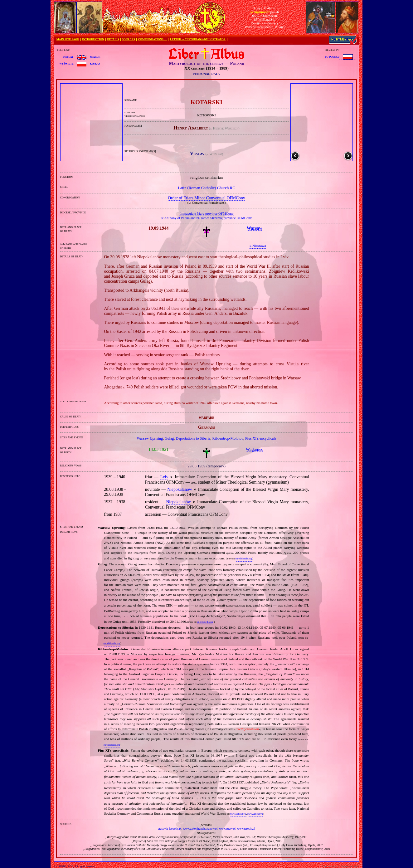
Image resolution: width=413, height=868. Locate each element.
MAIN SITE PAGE (68, 39)
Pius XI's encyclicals (261, 438)
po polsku (332, 56)
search (95, 56)
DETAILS (113, 39)
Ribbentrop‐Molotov (228, 438)
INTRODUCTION (93, 39)
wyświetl (66, 63)
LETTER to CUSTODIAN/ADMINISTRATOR (198, 39)
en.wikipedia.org (244, 559)
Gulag (169, 438)
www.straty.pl (227, 829)
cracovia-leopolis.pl (170, 829)
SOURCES (129, 39)
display (68, 56)
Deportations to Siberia (193, 438)
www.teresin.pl (246, 829)
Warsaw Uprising (150, 438)
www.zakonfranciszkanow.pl (200, 829)
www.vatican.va (238, 814)
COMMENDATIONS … (153, 39)
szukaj (95, 63)
